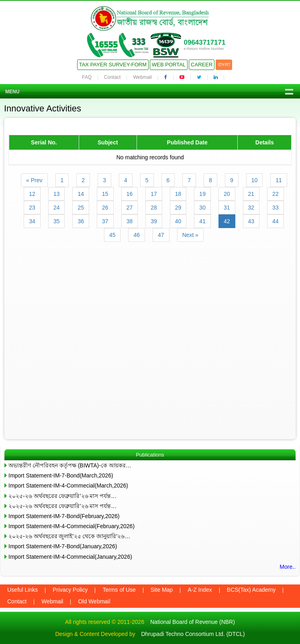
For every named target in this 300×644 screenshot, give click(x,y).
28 (154, 208)
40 (178, 221)
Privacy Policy (70, 590)
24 (57, 208)
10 (255, 180)
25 (81, 208)
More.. (288, 567)
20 (227, 194)
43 (251, 221)
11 (279, 180)
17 (154, 194)
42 (227, 221)
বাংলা (224, 65)
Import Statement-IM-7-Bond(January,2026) (63, 546)
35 (57, 221)
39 (154, 221)
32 (251, 208)
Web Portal (169, 65)
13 (57, 194)
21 (251, 194)
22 (276, 194)
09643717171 (204, 42)
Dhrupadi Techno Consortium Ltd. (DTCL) (193, 634)
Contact (112, 77)
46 (137, 235)
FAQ (87, 77)
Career (202, 65)
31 (227, 208)
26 (105, 208)
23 (32, 208)
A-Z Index (200, 590)
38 (130, 221)
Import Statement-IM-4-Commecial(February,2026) (71, 526)
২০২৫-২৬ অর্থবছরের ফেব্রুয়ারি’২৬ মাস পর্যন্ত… (62, 496)
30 (202, 208)
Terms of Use (119, 590)
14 (81, 194)
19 (202, 194)
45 (112, 235)
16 (130, 194)
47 (161, 235)
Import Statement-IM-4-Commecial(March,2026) (68, 486)
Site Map (162, 590)
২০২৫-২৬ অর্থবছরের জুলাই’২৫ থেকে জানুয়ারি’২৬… (69, 536)
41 (202, 221)
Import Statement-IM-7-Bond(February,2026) (64, 516)
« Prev (34, 180)
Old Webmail (94, 601)
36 (81, 221)
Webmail (142, 77)
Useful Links (22, 590)
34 (32, 221)
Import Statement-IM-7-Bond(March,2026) (61, 475)
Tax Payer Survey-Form (113, 65)
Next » (190, 235)
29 (178, 208)
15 (105, 194)
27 (130, 208)
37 (105, 221)
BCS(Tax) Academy (251, 590)
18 (178, 194)
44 (276, 221)
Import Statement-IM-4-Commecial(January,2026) (70, 557)
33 (276, 208)
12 (32, 194)
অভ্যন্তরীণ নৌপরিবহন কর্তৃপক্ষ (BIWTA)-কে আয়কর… (70, 465)
